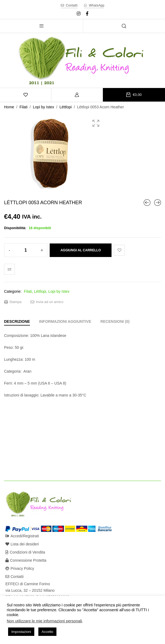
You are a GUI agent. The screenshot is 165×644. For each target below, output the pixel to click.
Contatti (14, 577)
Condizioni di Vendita (25, 552)
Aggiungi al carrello (81, 250)
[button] (96, 123)
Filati (23, 107)
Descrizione (17, 321)
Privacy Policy (20, 568)
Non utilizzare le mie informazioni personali (44, 621)
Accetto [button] (47, 632)
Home (9, 107)
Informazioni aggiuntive (65, 321)
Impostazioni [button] (21, 632)
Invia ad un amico (47, 302)
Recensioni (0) (115, 321)
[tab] (17, 321)
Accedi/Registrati (22, 536)
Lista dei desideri (22, 544)
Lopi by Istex (44, 107)
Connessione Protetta (26, 560)
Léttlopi (65, 107)
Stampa (13, 302)
